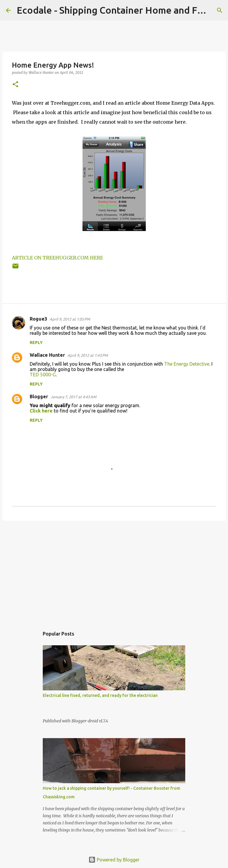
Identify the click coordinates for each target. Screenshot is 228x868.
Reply (36, 343)
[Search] (220, 10)
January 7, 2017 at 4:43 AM (73, 397)
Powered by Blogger (114, 860)
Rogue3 (38, 319)
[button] (15, 85)
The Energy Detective (187, 364)
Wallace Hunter (47, 355)
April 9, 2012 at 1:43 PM (88, 355)
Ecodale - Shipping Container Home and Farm (115, 10)
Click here (41, 411)
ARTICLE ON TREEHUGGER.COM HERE (57, 258)
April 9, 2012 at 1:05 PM (70, 319)
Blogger (39, 396)
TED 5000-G (43, 375)
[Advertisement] (114, 571)
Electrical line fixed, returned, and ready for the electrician (100, 695)
